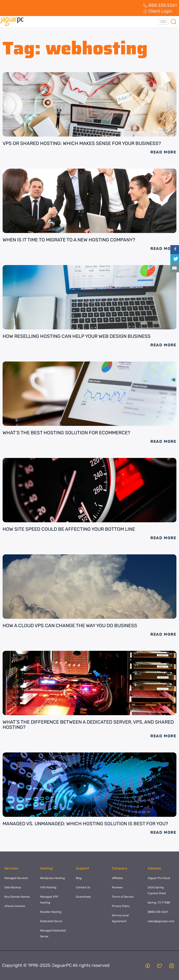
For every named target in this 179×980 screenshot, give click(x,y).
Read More (163, 152)
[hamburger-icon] (163, 22)
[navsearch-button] (174, 21)
